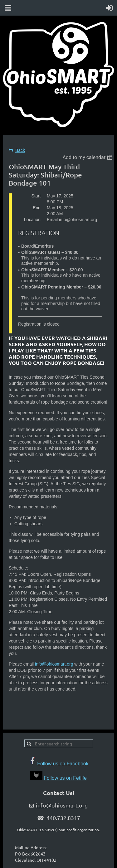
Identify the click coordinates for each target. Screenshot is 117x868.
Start (36, 196)
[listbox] (88, 157)
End (37, 208)
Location (32, 220)
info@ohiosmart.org (54, 664)
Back (20, 150)
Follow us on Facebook (63, 764)
